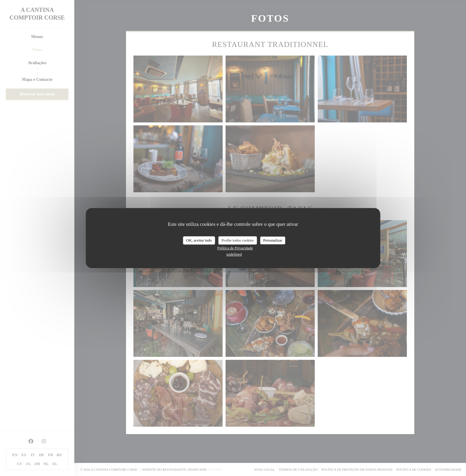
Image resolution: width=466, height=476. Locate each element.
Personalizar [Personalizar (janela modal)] (273, 240)
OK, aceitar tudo (199, 240)
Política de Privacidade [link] (235, 248)
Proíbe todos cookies (237, 240)
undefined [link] (234, 254)
